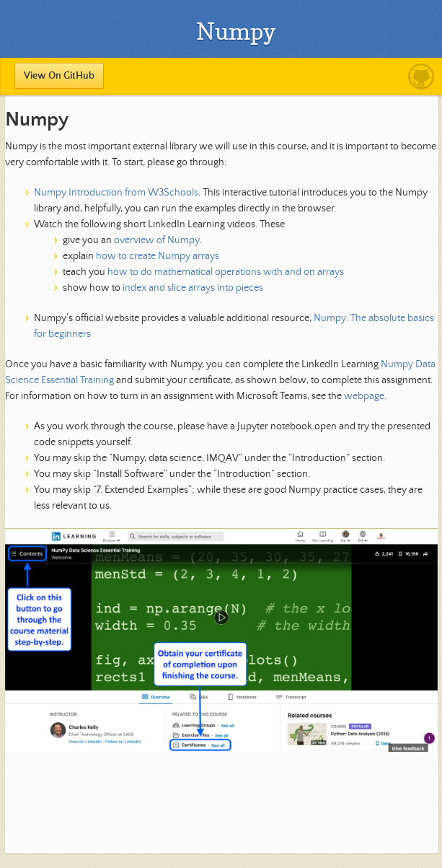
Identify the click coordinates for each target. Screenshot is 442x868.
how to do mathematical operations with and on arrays (226, 272)
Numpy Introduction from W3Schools (116, 193)
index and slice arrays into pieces (193, 288)
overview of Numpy (157, 240)
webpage (364, 396)
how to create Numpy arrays (158, 256)
